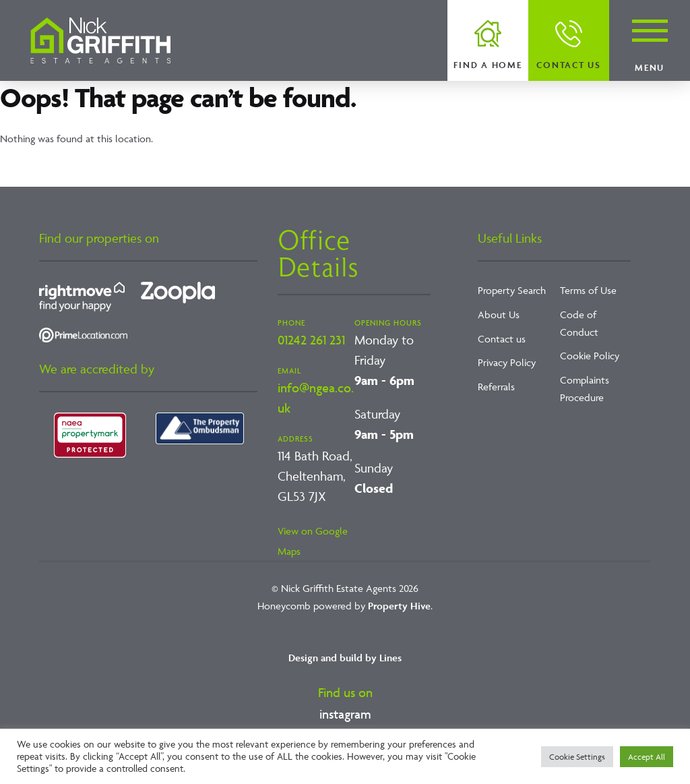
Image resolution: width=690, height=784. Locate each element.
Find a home (488, 65)
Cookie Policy (590, 356)
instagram (345, 714)
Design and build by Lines (345, 658)
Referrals (496, 387)
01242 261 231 (311, 340)
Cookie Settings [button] (577, 757)
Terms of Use (588, 290)
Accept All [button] (647, 757)
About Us (499, 314)
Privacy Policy (507, 362)
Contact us (569, 65)
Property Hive (399, 606)
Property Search (512, 290)
